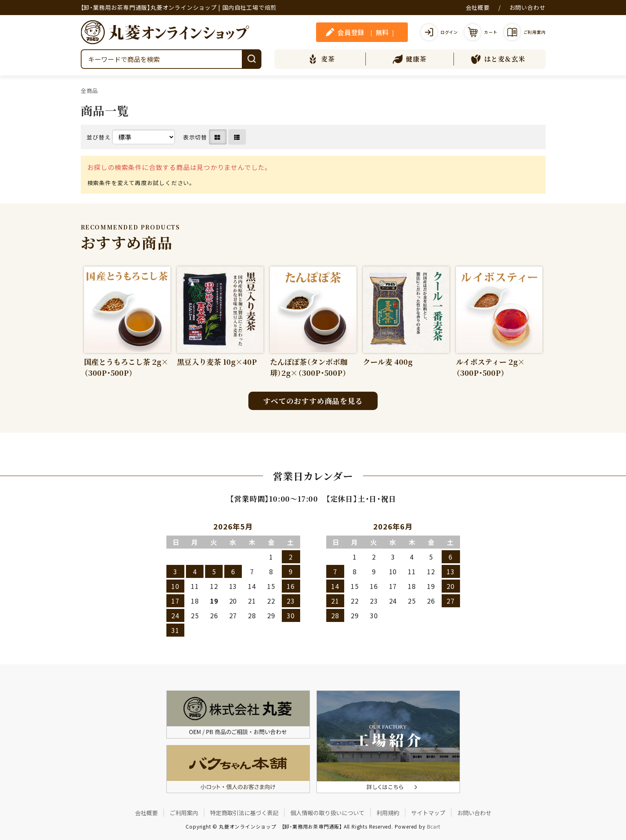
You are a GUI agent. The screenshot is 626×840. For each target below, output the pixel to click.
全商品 (89, 90)
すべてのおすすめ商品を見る (313, 401)
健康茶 (409, 59)
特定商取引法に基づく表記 (244, 813)
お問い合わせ (528, 7)
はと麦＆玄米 (498, 59)
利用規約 (388, 813)
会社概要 (478, 7)
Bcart (434, 826)
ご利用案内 (184, 813)
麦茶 (321, 59)
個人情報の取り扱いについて (327, 813)
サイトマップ (428, 813)
